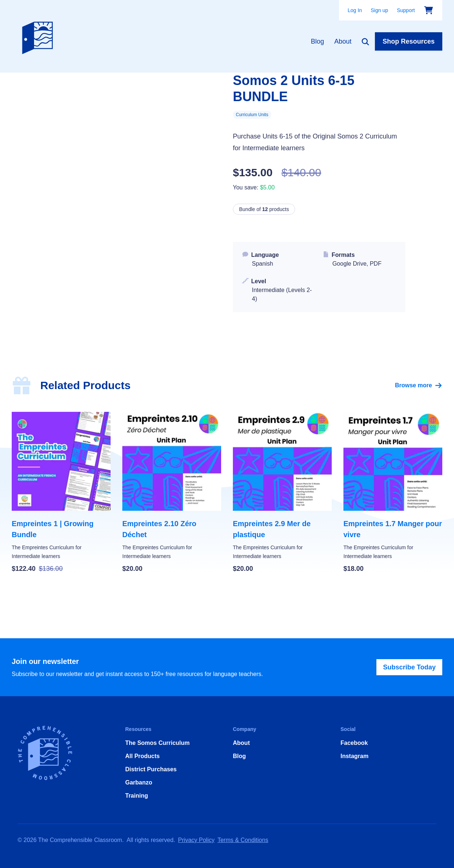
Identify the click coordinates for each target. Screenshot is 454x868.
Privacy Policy (196, 840)
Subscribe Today (409, 667)
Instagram (354, 756)
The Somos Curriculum (157, 743)
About (343, 41)
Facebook (354, 743)
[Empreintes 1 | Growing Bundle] (61, 493)
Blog (317, 41)
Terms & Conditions (243, 840)
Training (137, 796)
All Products (142, 756)
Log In (355, 10)
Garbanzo (139, 782)
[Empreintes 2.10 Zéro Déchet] (172, 493)
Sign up (379, 10)
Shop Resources (409, 41)
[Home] (39, 36)
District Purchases (151, 769)
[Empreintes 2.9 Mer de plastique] (282, 493)
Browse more (419, 385)
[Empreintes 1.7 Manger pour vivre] (393, 493)
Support (406, 10)
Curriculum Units (252, 115)
